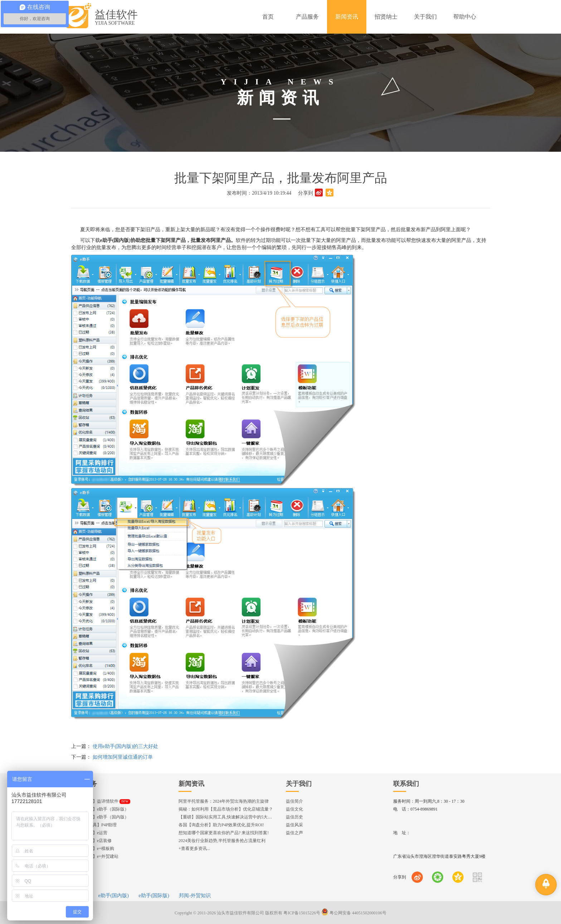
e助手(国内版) (113, 896)
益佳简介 (294, 801)
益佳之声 (294, 833)
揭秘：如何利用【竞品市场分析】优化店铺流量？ (226, 809)
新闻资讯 (191, 784)
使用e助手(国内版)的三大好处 (126, 746)
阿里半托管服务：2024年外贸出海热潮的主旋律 (224, 801)
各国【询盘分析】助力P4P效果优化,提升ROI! (221, 825)
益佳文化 (294, 809)
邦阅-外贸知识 (195, 896)
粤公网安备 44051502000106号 (354, 913)
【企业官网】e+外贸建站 (95, 856)
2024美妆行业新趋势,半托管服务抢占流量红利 (222, 841)
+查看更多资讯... (194, 848)
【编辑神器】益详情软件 (101, 801)
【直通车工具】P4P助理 (94, 825)
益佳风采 (294, 825)
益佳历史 (294, 817)
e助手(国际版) (154, 896)
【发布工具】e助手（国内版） (100, 817)
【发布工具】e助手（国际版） (100, 809)
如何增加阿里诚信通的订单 (123, 757)
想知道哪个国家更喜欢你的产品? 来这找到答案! (224, 833)
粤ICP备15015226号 (302, 913)
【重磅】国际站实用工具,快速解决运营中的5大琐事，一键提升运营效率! (247, 817)
